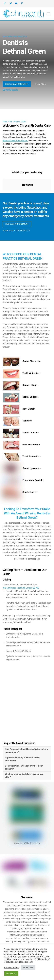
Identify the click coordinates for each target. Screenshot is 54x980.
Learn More (41, 84)
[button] (3, 194)
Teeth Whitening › (32, 374)
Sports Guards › (31, 493)
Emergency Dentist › (33, 481)
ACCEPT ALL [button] (11, 973)
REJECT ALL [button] (28, 968)
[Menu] (48, 14)
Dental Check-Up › (32, 362)
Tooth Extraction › (32, 457)
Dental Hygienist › (32, 469)
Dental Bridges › (31, 398)
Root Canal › (29, 410)
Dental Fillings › (30, 386)
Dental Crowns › (31, 433)
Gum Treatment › (31, 445)
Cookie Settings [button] (12, 968)
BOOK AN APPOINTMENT (17, 84)
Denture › (27, 421)
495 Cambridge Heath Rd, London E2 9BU (21, 589)
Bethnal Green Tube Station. (15, 141)
